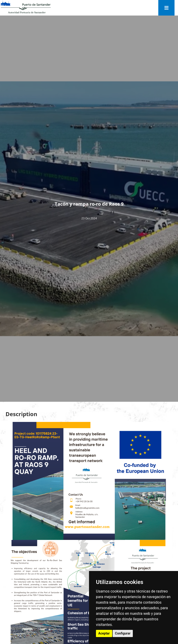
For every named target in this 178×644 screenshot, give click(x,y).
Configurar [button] (123, 633)
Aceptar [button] (104, 633)
